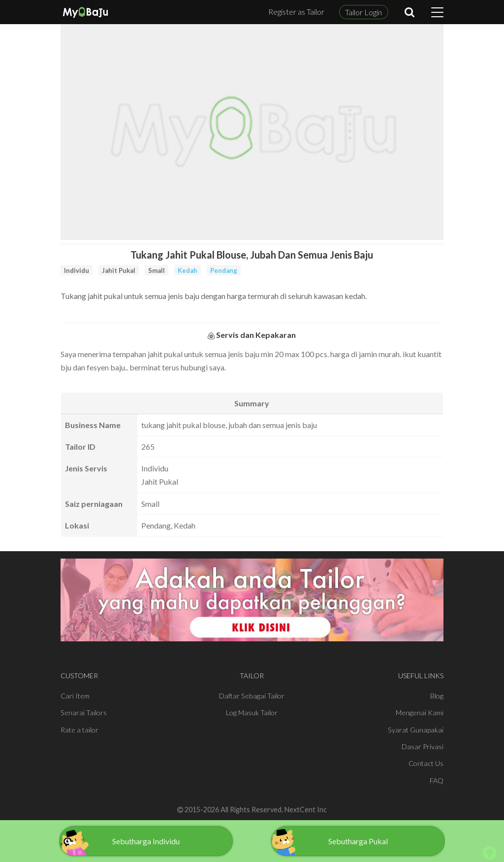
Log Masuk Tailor (252, 713)
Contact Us (426, 763)
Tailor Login (363, 12)
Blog (437, 696)
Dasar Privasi (423, 746)
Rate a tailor (79, 730)
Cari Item (75, 696)
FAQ (437, 780)
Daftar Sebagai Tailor (252, 696)
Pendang (224, 270)
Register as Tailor (296, 12)
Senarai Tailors (84, 713)
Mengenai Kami (420, 713)
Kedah (188, 270)
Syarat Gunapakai (416, 730)
